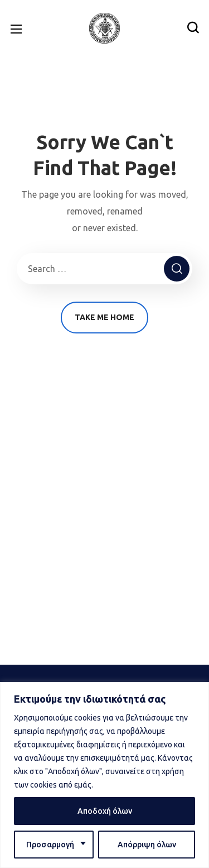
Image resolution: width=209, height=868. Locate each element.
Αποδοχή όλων (105, 811)
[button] (193, 28)
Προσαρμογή (50, 845)
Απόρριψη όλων (147, 845)
